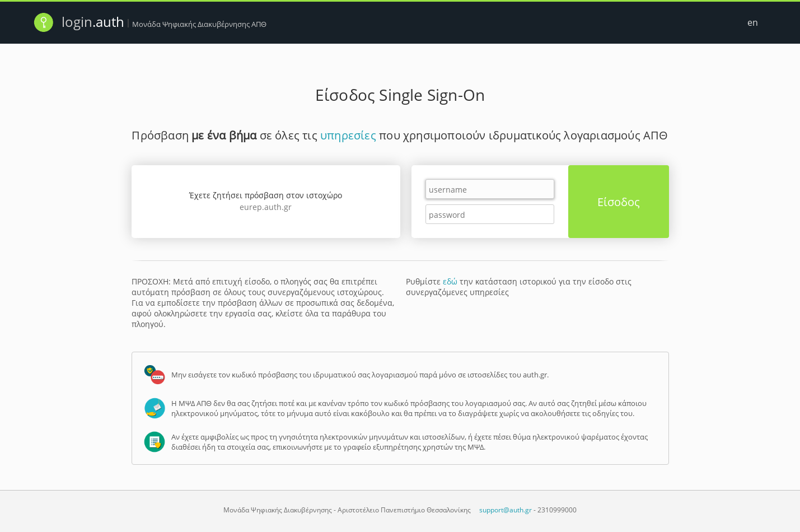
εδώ (450, 281)
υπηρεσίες (348, 135)
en (753, 22)
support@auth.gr (506, 510)
